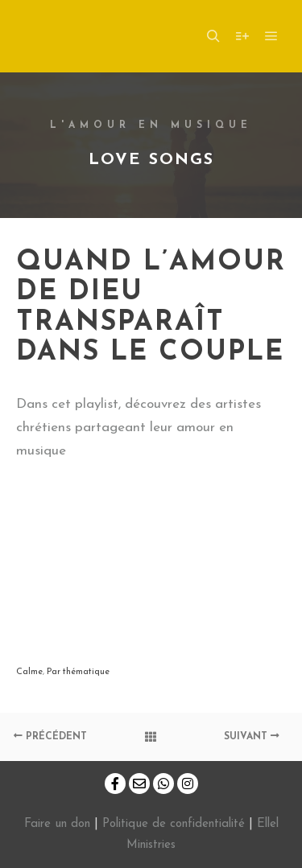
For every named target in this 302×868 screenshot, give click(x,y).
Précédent (50, 736)
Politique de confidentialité (174, 824)
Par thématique (78, 672)
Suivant (252, 736)
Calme (29, 672)
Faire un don (57, 824)
